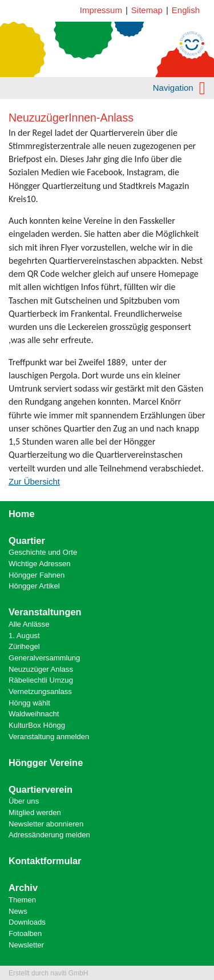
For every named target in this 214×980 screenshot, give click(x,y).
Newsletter (26, 945)
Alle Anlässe (29, 624)
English (186, 10)
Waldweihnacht (34, 714)
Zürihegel (24, 646)
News (18, 911)
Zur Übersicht (34, 481)
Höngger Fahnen (37, 575)
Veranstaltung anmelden (49, 737)
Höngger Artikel (34, 586)
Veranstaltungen (45, 612)
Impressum (101, 10)
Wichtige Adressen (40, 564)
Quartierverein (41, 789)
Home (22, 514)
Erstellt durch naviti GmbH (48, 973)
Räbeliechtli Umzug (41, 680)
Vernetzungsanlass (40, 691)
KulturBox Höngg (37, 725)
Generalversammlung (44, 658)
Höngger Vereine (46, 763)
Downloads (27, 922)
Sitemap (147, 10)
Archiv (23, 888)
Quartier (27, 541)
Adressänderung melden (49, 835)
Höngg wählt (29, 703)
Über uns (24, 801)
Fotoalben (25, 933)
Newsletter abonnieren (46, 824)
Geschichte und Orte (43, 552)
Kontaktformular (45, 861)
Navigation (179, 88)
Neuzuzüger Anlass (41, 669)
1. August (24, 636)
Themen (22, 900)
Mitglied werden (35, 812)
